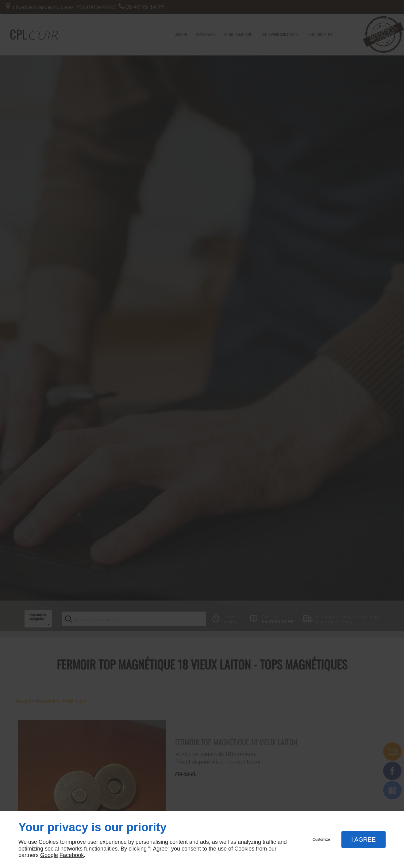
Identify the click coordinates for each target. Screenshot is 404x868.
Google (49, 855)
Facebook (72, 855)
